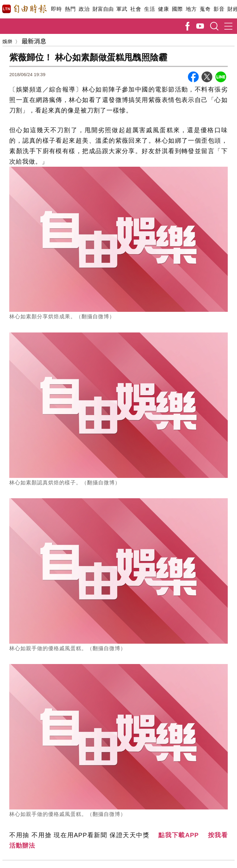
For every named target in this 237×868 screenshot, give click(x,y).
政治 (84, 9)
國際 (177, 9)
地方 (191, 9)
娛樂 (7, 41)
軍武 (122, 9)
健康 (163, 9)
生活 (150, 9)
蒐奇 (205, 9)
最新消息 (34, 41)
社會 (136, 9)
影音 (219, 9)
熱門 (70, 9)
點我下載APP (179, 835)
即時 (56, 9)
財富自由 (103, 9)
